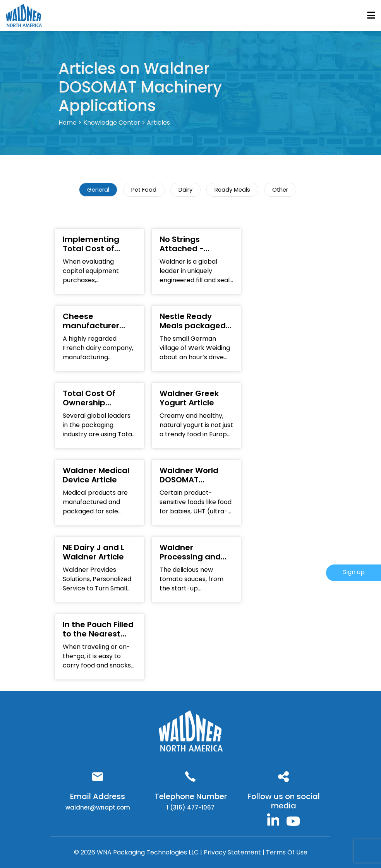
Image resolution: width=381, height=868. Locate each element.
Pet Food (144, 190)
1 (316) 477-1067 (190, 807)
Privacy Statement (233, 852)
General (98, 190)
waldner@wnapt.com (98, 807)
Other (280, 190)
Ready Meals (232, 190)
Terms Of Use (287, 852)
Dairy (185, 190)
